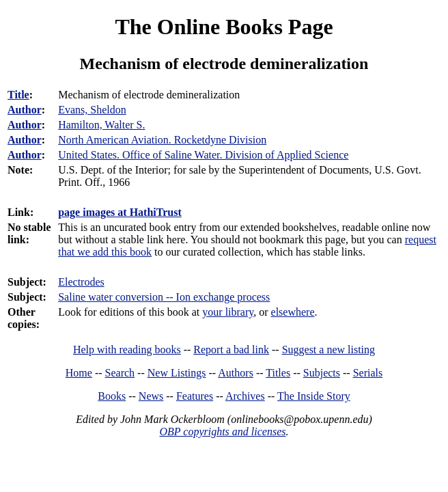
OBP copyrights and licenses (222, 432)
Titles (278, 373)
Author (25, 110)
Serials (368, 373)
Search (120, 373)
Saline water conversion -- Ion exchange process (164, 297)
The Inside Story (314, 396)
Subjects (322, 373)
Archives (245, 396)
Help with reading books (127, 350)
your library (228, 312)
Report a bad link (231, 350)
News (151, 396)
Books (112, 396)
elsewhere (293, 312)
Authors (236, 373)
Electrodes (81, 282)
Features (195, 396)
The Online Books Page (224, 27)
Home (79, 373)
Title (18, 95)
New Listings (177, 373)
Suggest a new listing (328, 350)
